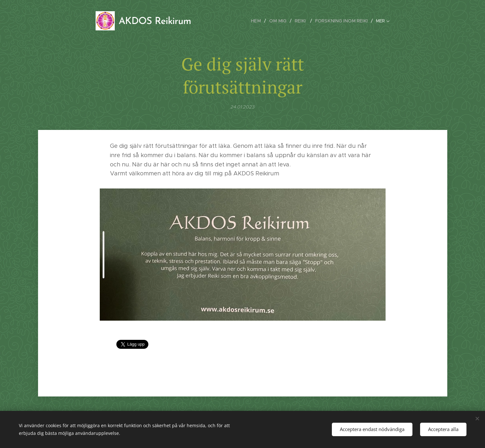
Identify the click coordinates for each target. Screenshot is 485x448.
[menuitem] (262, 21)
